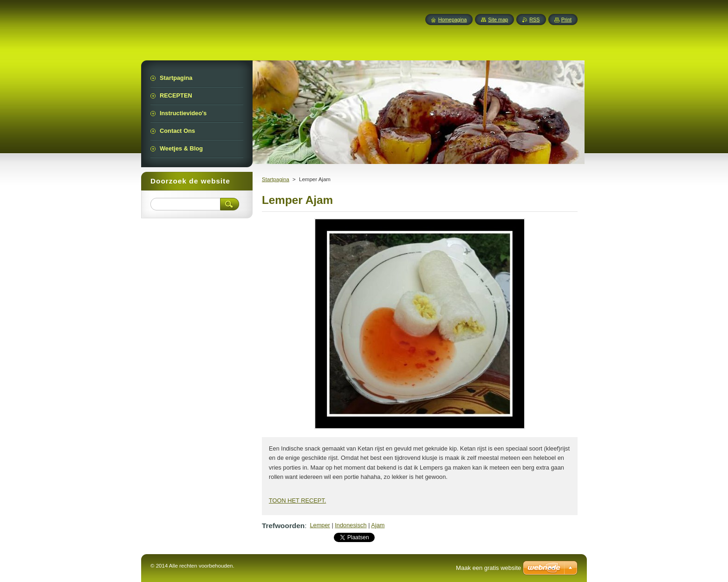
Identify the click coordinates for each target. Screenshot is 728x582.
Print (566, 20)
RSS (534, 20)
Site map (498, 20)
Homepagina (453, 20)
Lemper (320, 525)
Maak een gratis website (488, 568)
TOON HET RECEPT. (297, 500)
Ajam (378, 525)
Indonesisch (351, 525)
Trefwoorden (283, 526)
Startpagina (276, 179)
